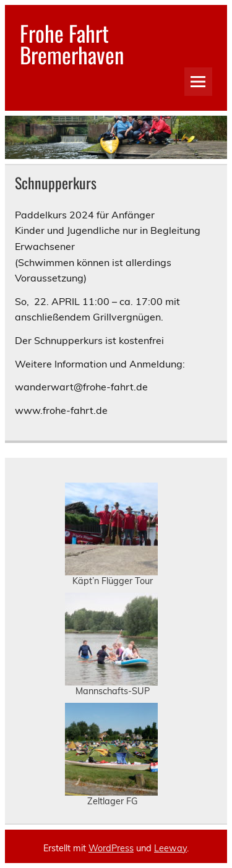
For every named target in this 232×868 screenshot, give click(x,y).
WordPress (111, 848)
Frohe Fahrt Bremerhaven (72, 44)
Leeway (170, 848)
